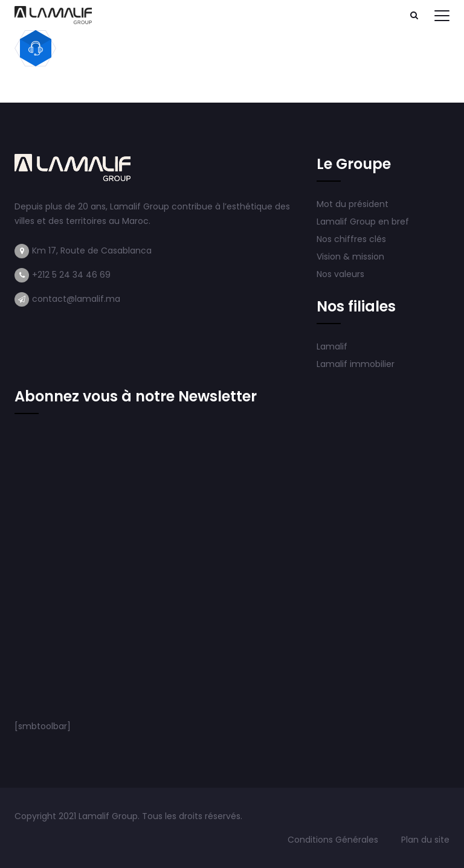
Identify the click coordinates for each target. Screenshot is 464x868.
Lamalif (332, 346)
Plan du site (425, 840)
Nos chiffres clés (351, 239)
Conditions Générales (334, 840)
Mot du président (353, 204)
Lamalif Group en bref (363, 222)
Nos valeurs (342, 274)
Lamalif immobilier (356, 364)
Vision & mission (352, 257)
